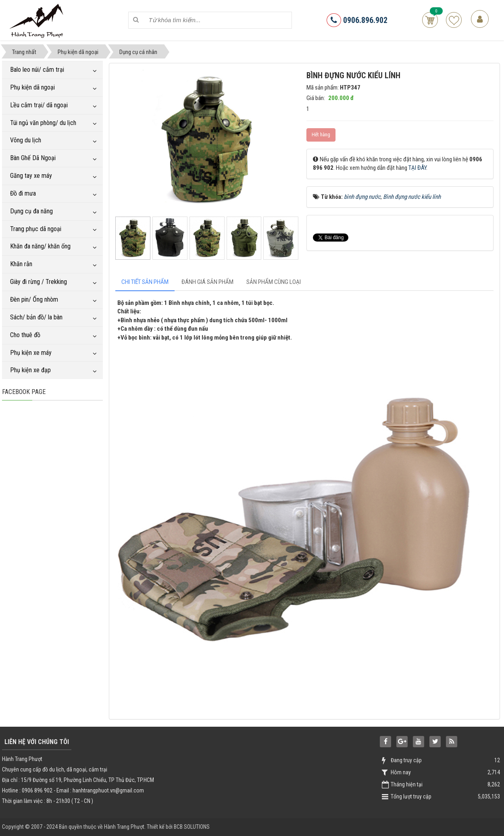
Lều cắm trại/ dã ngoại (39, 105)
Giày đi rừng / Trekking (39, 282)
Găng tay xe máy (31, 176)
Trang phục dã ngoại (36, 229)
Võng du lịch (26, 140)
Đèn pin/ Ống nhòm (34, 299)
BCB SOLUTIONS (192, 827)
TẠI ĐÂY (417, 168)
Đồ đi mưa (23, 193)
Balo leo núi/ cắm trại (37, 70)
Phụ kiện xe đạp (30, 370)
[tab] (145, 282)
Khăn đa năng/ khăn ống (40, 246)
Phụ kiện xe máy (31, 353)
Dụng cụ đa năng (31, 211)
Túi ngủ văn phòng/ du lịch (43, 123)
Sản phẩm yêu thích (454, 20)
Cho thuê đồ (25, 335)
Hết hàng (321, 134)
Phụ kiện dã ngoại (32, 87)
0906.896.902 (357, 20)
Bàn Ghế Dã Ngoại (33, 158)
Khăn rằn (21, 264)
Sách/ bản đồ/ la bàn (36, 317)
